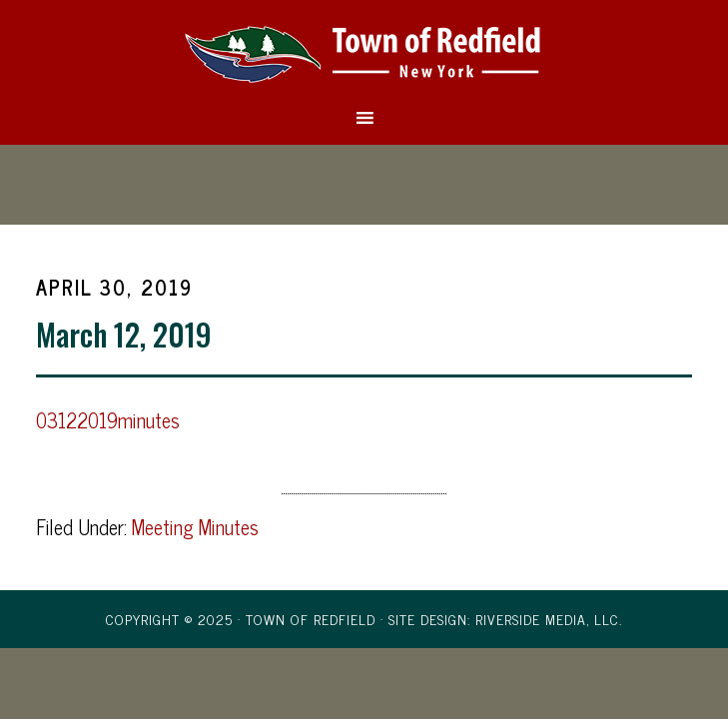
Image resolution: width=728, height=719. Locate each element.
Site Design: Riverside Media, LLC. (505, 619)
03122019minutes (108, 420)
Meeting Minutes (195, 527)
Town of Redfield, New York (364, 53)
